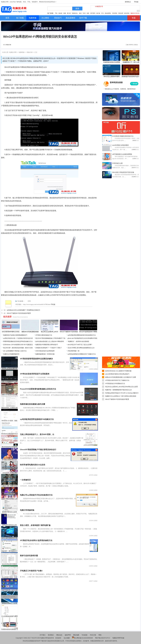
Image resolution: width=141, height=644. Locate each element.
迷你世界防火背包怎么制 (9, 499)
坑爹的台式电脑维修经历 (11, 354)
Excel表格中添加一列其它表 (9, 577)
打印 (29, 301)
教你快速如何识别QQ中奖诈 (9, 447)
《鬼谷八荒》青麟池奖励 (9, 486)
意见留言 (58, 638)
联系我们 (51, 635)
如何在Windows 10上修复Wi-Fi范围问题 (118, 371)
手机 (56, 13)
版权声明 (68, 635)
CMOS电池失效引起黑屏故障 (45, 351)
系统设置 (121, 13)
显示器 (69, 13)
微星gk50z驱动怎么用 (9, 525)
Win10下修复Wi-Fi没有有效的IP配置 (19, 313)
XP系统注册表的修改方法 (44, 335)
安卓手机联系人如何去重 (9, 590)
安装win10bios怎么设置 (9, 603)
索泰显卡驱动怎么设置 (9, 512)
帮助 (100, 635)
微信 (80, 13)
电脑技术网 (13, 52)
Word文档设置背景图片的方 (9, 564)
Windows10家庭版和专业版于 (9, 434)
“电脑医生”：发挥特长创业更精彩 (78, 341)
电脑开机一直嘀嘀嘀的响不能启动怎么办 (118, 390)
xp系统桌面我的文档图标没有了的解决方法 (82, 354)
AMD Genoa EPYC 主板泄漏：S (10, 395)
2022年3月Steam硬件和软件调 (9, 368)
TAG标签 (85, 635)
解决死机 (127, 13)
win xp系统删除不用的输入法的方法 (15, 351)
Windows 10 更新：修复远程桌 (9, 421)
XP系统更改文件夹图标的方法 (115, 383)
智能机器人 (75, 13)
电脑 (65, 13)
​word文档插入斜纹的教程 (120, 145)
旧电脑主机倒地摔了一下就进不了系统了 (49, 348)
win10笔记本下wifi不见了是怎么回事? (80, 345)
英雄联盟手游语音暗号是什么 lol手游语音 (130, 77)
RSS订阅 (93, 635)
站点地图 (67, 638)
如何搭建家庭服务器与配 (9, 538)
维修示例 (9, 45)
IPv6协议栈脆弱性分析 (9, 460)
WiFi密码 (93, 13)
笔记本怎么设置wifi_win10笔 (50, 332)
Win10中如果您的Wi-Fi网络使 (88, 332)
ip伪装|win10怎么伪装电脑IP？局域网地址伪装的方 (24, 310)
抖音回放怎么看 (117, 163)
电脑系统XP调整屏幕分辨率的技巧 (47, 345)
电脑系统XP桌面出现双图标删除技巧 (15, 335)
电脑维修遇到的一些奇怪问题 (45, 354)
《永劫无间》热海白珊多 (9, 473)
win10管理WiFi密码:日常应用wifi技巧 (117, 374)
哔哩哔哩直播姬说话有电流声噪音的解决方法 (18, 341)
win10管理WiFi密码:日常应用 (11, 332)
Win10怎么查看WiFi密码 (112, 76)
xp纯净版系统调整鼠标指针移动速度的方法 (82, 335)
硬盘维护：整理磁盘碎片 (9, 551)
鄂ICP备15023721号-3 (103, 638)
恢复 (88, 13)
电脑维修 (22, 52)
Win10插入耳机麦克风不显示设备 (123, 172)
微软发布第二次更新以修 (9, 408)
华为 (102, 13)
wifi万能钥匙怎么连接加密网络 (122, 154)
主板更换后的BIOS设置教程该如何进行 (111, 62)
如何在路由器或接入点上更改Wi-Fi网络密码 (50, 341)
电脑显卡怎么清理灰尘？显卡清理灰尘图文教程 (121, 396)
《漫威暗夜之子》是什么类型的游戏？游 (130, 62)
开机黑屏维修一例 (73, 351)
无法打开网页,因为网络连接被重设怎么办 (81, 348)
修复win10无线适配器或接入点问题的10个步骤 (120, 377)
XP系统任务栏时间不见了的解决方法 (117, 380)
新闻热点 (128, 2)
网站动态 (59, 635)
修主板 (98, 13)
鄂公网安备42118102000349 (82, 638)
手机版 (136, 2)
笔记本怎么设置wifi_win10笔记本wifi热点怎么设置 (121, 387)
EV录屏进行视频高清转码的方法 (123, 136)
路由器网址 (108, 13)
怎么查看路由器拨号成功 (9, 616)
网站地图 (76, 635)
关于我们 (43, 635)
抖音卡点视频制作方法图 (9, 381)
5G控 (84, 13)
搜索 (77, 9)
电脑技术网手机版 (118, 638)
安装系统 (115, 13)
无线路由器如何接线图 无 (9, 629)
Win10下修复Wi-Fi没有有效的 (69, 332)
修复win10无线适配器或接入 (30, 332)
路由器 (60, 13)
